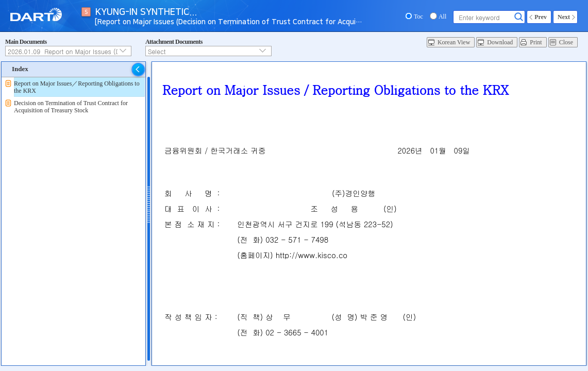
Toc (418, 16)
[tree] (73, 97)
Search (519, 17)
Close (566, 42)
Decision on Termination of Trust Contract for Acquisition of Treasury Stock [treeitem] (71, 107)
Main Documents (26, 42)
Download (500, 42)
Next (564, 17)
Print (536, 42)
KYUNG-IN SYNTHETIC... (146, 12)
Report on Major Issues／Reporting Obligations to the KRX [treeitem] (77, 87)
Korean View (454, 42)
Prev (541, 17)
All (442, 16)
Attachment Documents (174, 42)
